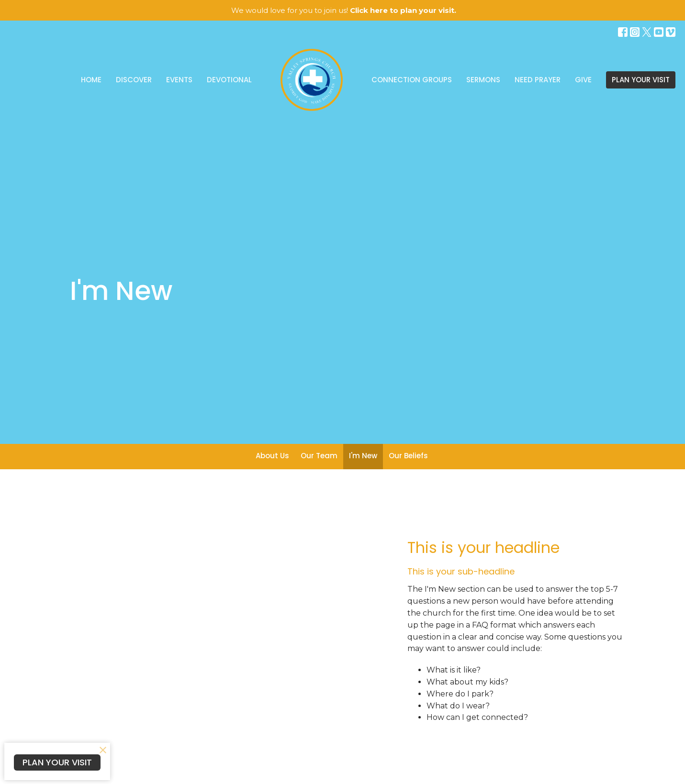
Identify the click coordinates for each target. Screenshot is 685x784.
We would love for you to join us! (344, 10)
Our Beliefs (408, 456)
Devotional (229, 80)
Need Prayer (538, 80)
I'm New (363, 456)
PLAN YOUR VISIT (641, 80)
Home (91, 80)
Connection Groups (412, 80)
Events (179, 80)
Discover (134, 80)
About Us (272, 456)
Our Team (319, 456)
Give (583, 80)
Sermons (483, 80)
